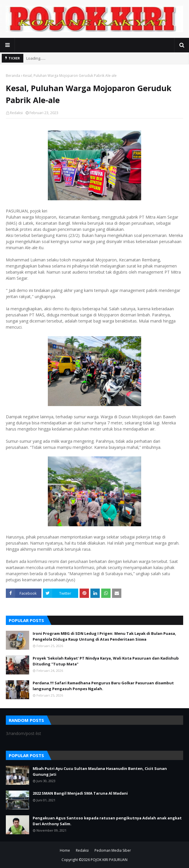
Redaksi (16, 113)
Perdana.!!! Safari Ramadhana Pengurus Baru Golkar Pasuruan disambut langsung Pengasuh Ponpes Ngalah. (103, 686)
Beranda (13, 76)
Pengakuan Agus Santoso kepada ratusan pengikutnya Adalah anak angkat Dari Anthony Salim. (107, 821)
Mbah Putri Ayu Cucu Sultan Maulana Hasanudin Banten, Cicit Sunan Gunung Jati (100, 771)
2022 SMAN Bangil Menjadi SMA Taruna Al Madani (80, 793)
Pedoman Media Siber (113, 850)
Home (65, 850)
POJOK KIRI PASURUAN (109, 860)
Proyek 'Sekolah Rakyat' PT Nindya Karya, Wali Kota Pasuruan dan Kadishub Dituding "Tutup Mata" (106, 661)
